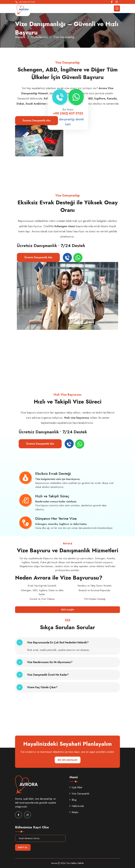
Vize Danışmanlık (79, 794)
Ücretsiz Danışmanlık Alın (37, 121)
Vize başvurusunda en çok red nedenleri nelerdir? (58, 642)
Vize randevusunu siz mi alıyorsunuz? (50, 662)
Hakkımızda (77, 806)
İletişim (74, 812)
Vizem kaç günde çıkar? (42, 687)
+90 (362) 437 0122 (27, 2)
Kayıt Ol (23, 847)
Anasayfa (20, 37)
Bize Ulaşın (68, 610)
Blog (73, 800)
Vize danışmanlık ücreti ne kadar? (48, 675)
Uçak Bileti (76, 787)
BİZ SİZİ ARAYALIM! (68, 760)
